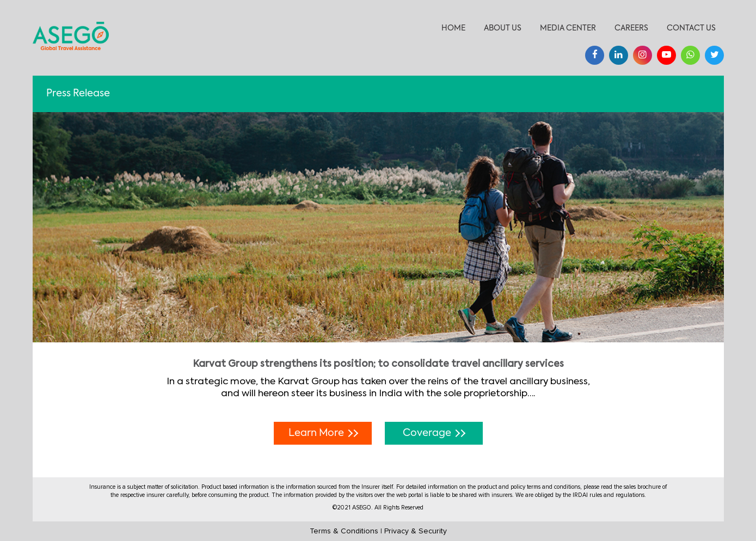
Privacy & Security (416, 531)
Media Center (568, 28)
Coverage (434, 433)
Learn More (323, 433)
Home (453, 28)
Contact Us (691, 28)
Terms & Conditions (344, 531)
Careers (631, 28)
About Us (503, 28)
